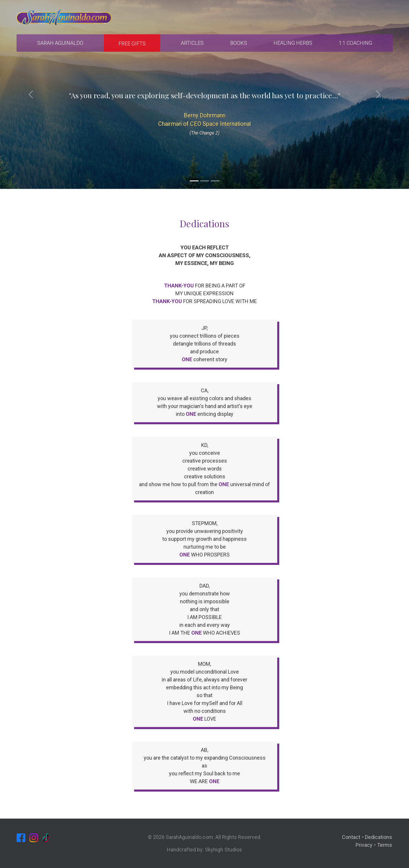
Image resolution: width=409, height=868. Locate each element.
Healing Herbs (293, 43)
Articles (192, 43)
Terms (385, 845)
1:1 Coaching (355, 43)
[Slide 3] (215, 181)
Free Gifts (132, 43)
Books (239, 43)
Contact (351, 837)
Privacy (364, 845)
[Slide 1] (194, 181)
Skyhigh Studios (224, 850)
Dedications (379, 837)
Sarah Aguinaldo (60, 43)
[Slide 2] (205, 181)
